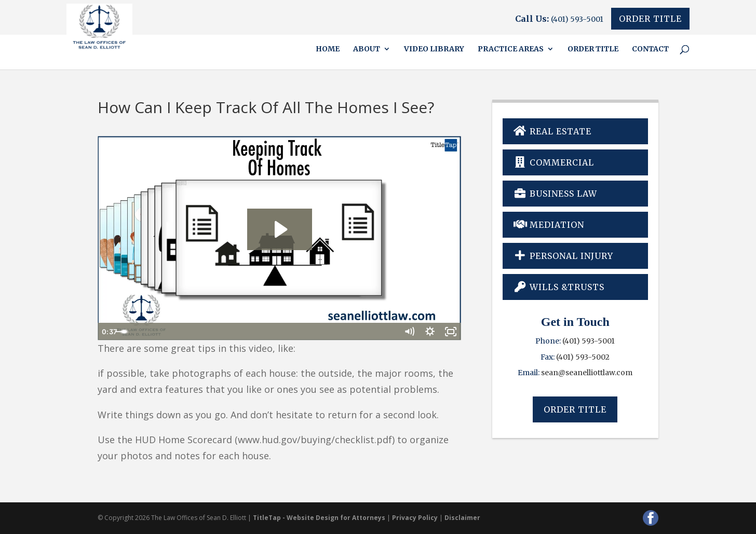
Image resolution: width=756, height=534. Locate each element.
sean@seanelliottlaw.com (587, 373)
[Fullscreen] (451, 332)
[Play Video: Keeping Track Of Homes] (280, 229)
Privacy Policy (415, 518)
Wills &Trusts (559, 287)
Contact (650, 49)
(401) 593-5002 (583, 357)
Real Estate (553, 131)
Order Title (650, 19)
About (367, 49)
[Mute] (409, 332)
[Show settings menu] (430, 332)
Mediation (549, 225)
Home (328, 49)
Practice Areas (511, 49)
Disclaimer (462, 518)
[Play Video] (108, 332)
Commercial (554, 162)
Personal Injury (564, 256)
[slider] (268, 332)
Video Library (434, 49)
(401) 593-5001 (577, 19)
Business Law (556, 194)
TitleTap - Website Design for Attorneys (319, 518)
